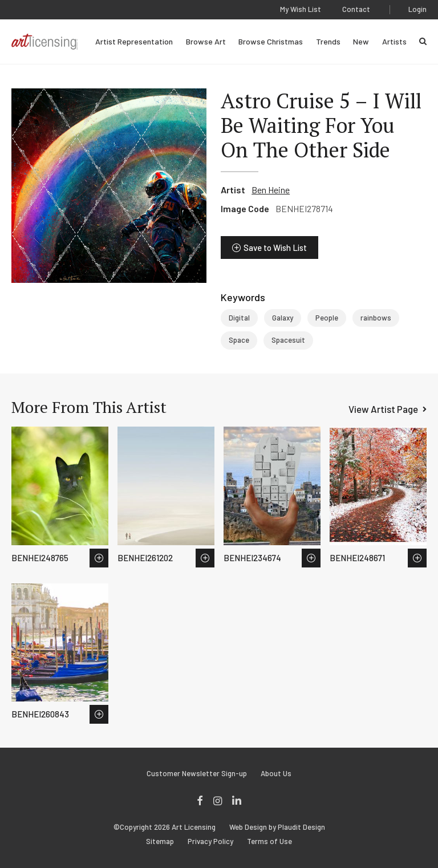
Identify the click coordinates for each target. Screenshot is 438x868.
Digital (239, 318)
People (327, 318)
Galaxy (283, 318)
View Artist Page (383, 409)
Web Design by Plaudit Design (277, 827)
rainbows (376, 318)
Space (239, 340)
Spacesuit (288, 340)
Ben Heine (271, 190)
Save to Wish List (275, 248)
